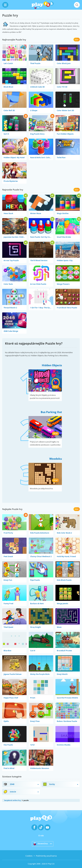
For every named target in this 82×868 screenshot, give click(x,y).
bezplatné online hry (13, 800)
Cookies (29, 856)
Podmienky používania (46, 856)
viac (77, 39)
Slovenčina (41, 844)
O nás (41, 836)
